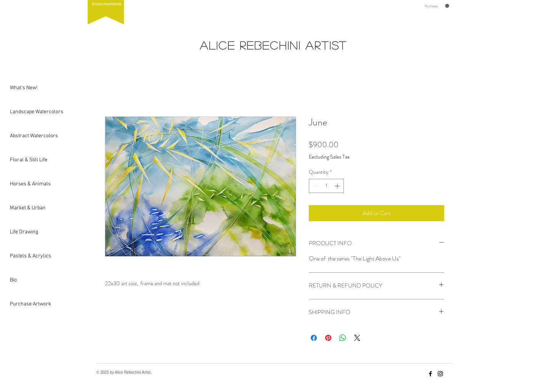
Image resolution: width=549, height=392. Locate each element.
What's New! (24, 88)
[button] (106, 12)
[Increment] (338, 186)
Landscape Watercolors (28, 112)
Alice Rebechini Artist (273, 45)
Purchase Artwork (28, 304)
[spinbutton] (326, 186)
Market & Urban (28, 208)
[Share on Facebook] (314, 338)
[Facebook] (430, 374)
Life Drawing (24, 232)
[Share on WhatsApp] (343, 338)
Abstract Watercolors (28, 136)
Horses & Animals (28, 184)
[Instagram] (440, 374)
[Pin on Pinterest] (328, 338)
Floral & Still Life (28, 160)
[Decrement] (315, 186)
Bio (13, 280)
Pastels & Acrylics (28, 256)
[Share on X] (357, 338)
